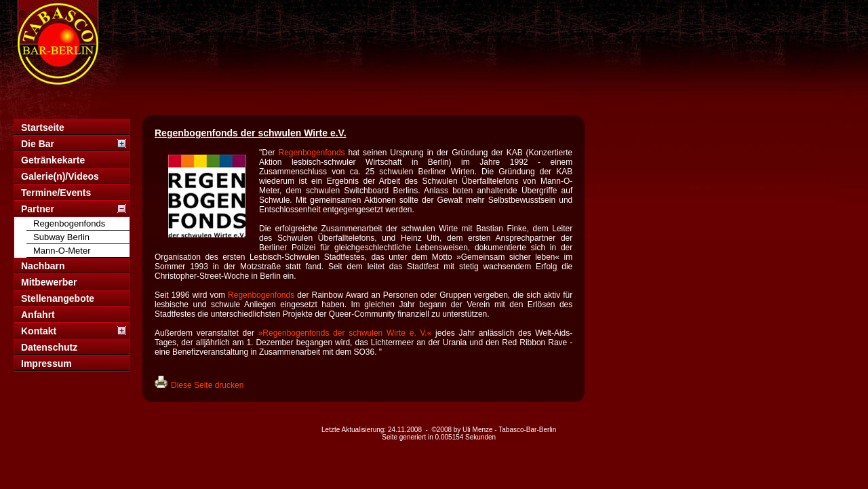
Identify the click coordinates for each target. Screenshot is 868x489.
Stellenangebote (58, 298)
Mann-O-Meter (62, 251)
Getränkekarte (53, 160)
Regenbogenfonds (69, 223)
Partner (38, 209)
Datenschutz (49, 347)
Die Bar (38, 144)
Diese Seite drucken (207, 385)
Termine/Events (56, 193)
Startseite (43, 128)
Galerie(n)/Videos (60, 176)
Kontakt (39, 331)
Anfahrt (38, 315)
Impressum (46, 364)
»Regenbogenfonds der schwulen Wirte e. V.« (345, 333)
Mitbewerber (49, 282)
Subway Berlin (61, 237)
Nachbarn (43, 266)
